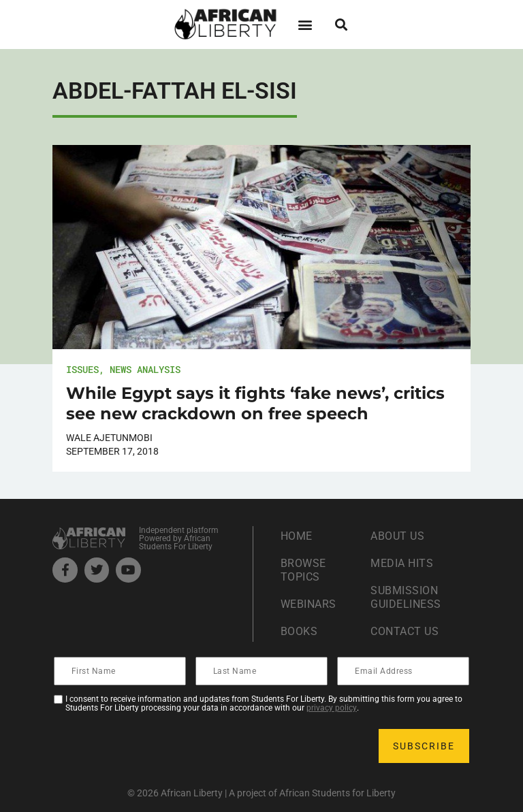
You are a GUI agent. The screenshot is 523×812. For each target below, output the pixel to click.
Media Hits (402, 563)
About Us (397, 536)
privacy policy (332, 708)
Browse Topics (303, 570)
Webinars (308, 604)
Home (297, 536)
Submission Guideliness (406, 597)
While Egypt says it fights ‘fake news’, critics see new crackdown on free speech (255, 403)
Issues (82, 369)
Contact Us (405, 631)
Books (299, 631)
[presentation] (159, 746)
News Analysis (145, 369)
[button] (305, 24)
